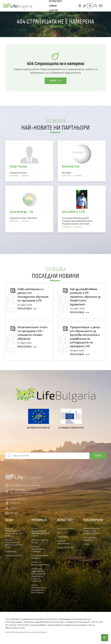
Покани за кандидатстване (40, 563)
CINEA (86, 544)
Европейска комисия (89, 539)
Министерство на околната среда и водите (92, 531)
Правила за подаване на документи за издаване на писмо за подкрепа (38, 575)
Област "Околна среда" (40, 541)
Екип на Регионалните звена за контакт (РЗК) (14, 544)
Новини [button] (53, 6)
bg (90, 6)
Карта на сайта (13, 555)
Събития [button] (53, 10)
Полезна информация (64, 542)
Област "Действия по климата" (38, 549)
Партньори (54, 20)
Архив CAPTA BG (65, 548)
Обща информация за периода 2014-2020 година (39, 589)
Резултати (63, 537)
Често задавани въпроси (40, 557)
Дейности (63, 533)
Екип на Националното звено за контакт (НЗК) (14, 532)
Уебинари (54, 15)
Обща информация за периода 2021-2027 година (40, 532)
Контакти (11, 551)
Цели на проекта (66, 528)
